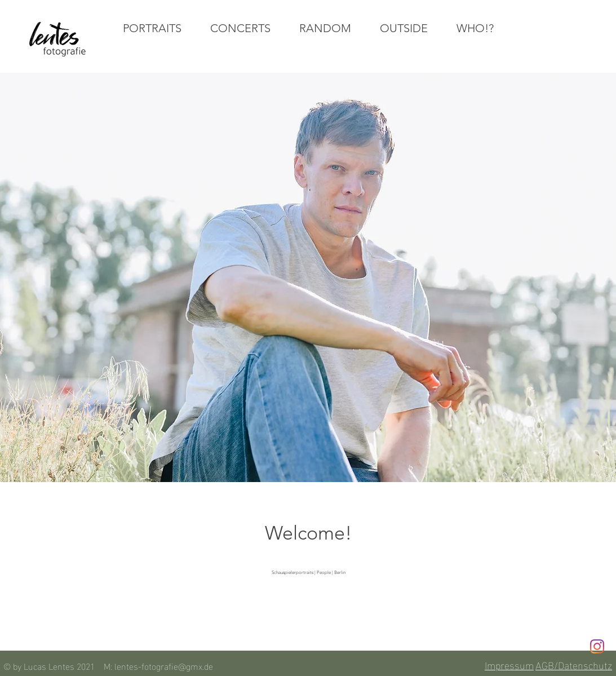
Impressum (509, 664)
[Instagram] (597, 646)
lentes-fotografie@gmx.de (164, 666)
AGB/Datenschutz (574, 664)
